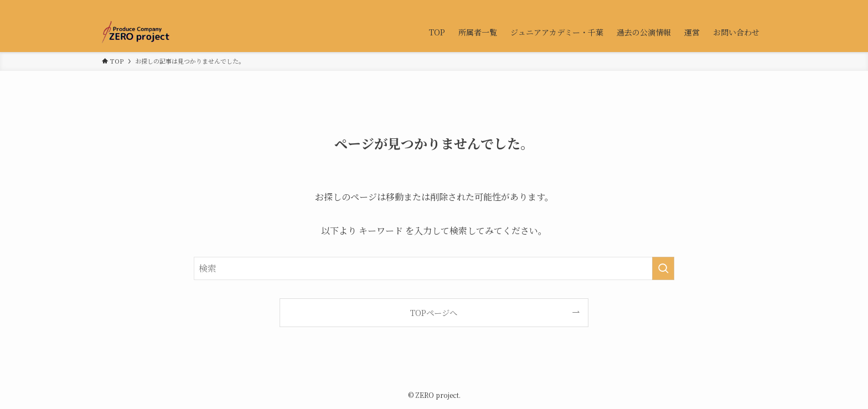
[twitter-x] (730, 6)
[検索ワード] (434, 268)
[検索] (759, 6)
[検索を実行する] (663, 268)
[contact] (745, 6)
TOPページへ (434, 312)
